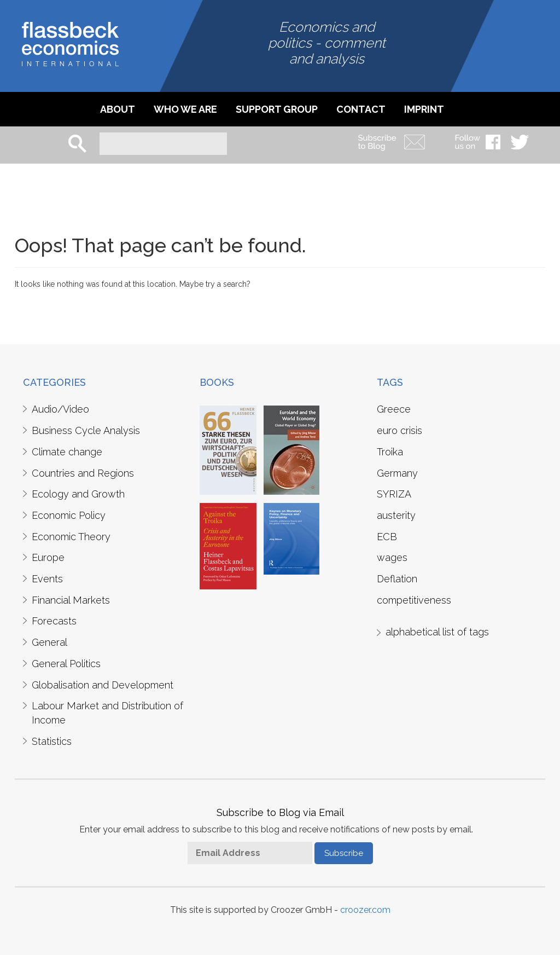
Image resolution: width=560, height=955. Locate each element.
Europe (48, 557)
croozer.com (365, 910)
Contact (361, 109)
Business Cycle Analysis (86, 430)
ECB (387, 537)
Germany (397, 473)
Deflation (397, 579)
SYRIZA (394, 494)
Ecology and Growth (78, 494)
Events (47, 579)
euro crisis (399, 430)
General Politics (66, 664)
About (118, 109)
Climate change (67, 452)
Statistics (52, 741)
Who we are (185, 109)
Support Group (277, 109)
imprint (424, 109)
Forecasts (54, 621)
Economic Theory (71, 537)
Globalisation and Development (103, 685)
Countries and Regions (83, 473)
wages (392, 557)
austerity (396, 515)
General (49, 642)
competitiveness (414, 600)
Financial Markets (71, 600)
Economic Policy (69, 515)
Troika (390, 452)
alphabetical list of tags (437, 632)
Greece (394, 409)
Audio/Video (60, 409)
